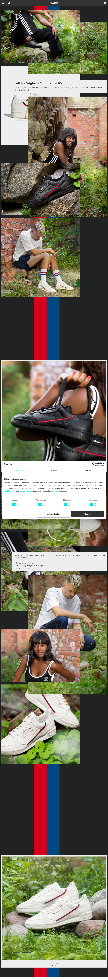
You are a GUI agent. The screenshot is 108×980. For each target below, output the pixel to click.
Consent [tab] (20, 471)
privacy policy (26, 491)
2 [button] (55, 961)
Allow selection (54, 514)
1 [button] (53, 961)
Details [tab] (54, 471)
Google (55, 491)
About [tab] (88, 471)
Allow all (87, 514)
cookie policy (10, 491)
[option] (54, 410)
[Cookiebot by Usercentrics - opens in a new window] (94, 464)
